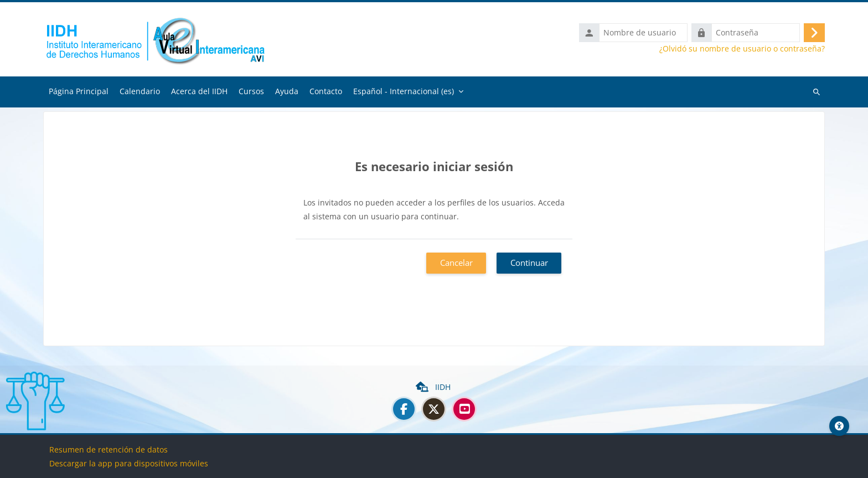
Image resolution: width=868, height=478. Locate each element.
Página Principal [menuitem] (79, 91)
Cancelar (456, 263)
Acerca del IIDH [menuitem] (199, 91)
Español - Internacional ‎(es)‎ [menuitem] (404, 91)
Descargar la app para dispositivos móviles (129, 463)
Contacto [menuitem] (326, 91)
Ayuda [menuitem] (287, 91)
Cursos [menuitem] (251, 91)
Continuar (529, 263)
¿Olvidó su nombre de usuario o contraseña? (742, 49)
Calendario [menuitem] (140, 91)
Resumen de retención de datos (108, 449)
